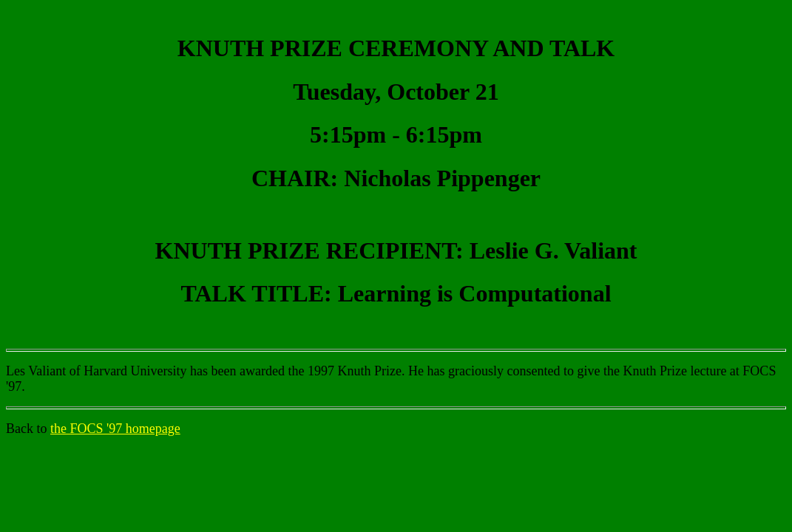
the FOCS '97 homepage (115, 429)
